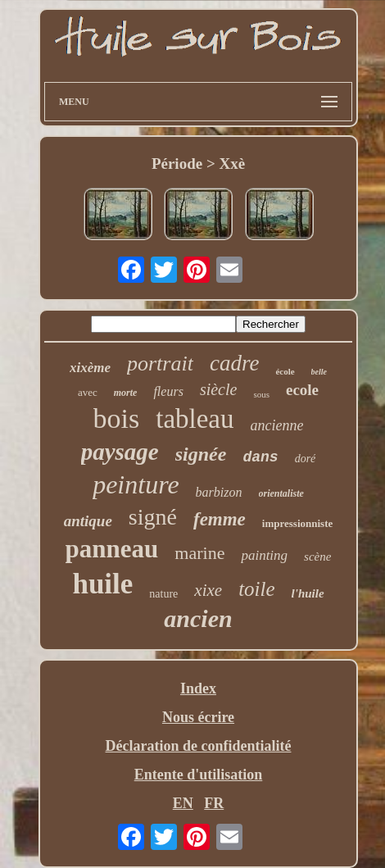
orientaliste (281, 493)
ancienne (277, 425)
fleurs (168, 391)
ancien (198, 618)
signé (153, 517)
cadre (234, 363)
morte (126, 393)
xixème (90, 368)
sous (261, 394)
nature (163, 594)
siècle (219, 389)
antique (88, 521)
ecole (302, 390)
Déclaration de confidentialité (199, 746)
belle (319, 372)
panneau (112, 549)
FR (214, 803)
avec (88, 392)
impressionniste (297, 523)
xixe (208, 590)
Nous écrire (198, 717)
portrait (160, 364)
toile (256, 589)
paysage (120, 452)
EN (183, 803)
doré (306, 459)
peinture (136, 484)
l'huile (308, 593)
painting (264, 555)
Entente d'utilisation (199, 775)
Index (198, 688)
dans (260, 457)
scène (317, 557)
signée (201, 454)
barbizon (219, 492)
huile (102, 584)
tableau (195, 419)
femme (220, 519)
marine (199, 553)
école (285, 371)
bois (117, 418)
